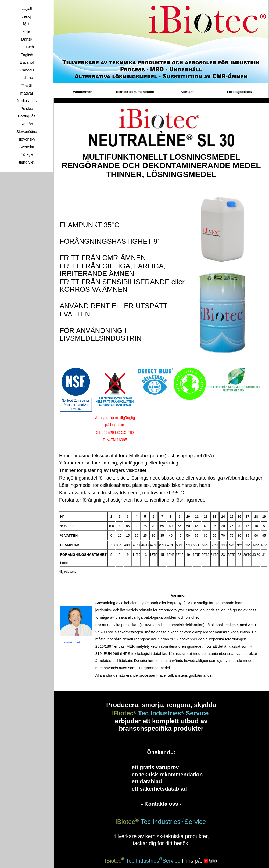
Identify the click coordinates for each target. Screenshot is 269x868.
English (27, 55)
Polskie (27, 109)
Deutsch (27, 47)
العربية (27, 9)
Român (27, 124)
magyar (27, 93)
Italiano (27, 78)
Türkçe (27, 154)
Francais (27, 70)
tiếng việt (27, 162)
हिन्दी (27, 24)
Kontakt (187, 92)
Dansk (27, 39)
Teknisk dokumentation (135, 92)
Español (27, 62)
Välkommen (83, 92)
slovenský (27, 139)
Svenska (27, 147)
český (27, 16)
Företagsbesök (239, 92)
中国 (27, 32)
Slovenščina (27, 132)
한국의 (27, 85)
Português (27, 116)
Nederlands (27, 101)
